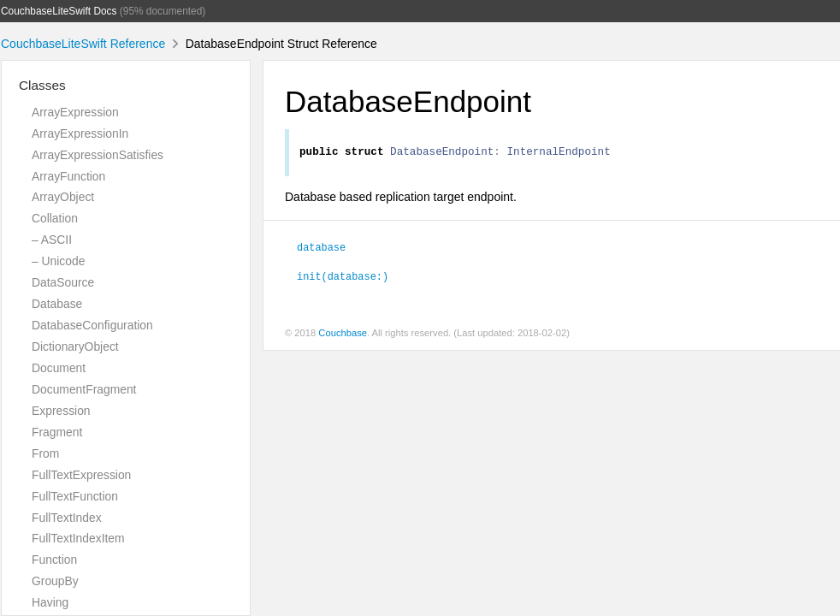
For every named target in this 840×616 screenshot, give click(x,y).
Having (50, 602)
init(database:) (343, 278)
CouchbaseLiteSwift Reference (83, 44)
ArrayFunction (68, 176)
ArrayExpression (75, 112)
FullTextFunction (75, 496)
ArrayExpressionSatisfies (98, 155)
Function (54, 560)
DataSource (63, 282)
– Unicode (58, 261)
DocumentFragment (84, 389)
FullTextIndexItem (78, 538)
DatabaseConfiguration (92, 325)
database (321, 249)
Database (57, 304)
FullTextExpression (81, 475)
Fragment (57, 432)
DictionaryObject (75, 346)
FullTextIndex (67, 518)
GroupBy (55, 581)
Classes (42, 85)
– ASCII (52, 240)
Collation (55, 218)
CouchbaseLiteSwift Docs (59, 11)
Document (59, 368)
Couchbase (343, 335)
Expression (61, 411)
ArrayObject (63, 197)
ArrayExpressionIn (80, 133)
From (45, 453)
